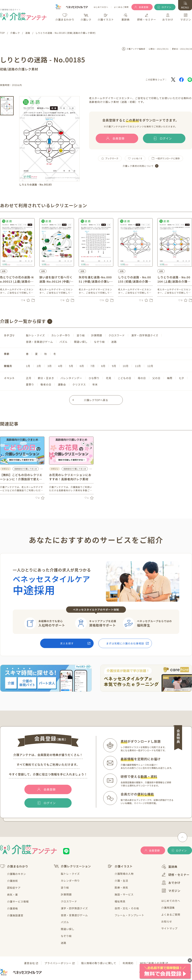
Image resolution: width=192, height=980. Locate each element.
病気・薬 (13, 895)
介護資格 (13, 908)
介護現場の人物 (124, 874)
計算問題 (66, 894)
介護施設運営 (15, 915)
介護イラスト (120, 866)
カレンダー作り (70, 881)
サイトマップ (169, 928)
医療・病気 (121, 887)
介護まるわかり (14, 866)
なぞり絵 (66, 936)
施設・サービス (124, 894)
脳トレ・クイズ (70, 874)
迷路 (64, 943)
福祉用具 (120, 901)
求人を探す (67, 643)
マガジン (171, 891)
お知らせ (167, 921)
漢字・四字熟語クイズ (74, 908)
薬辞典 (169, 867)
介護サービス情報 (18, 901)
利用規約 (128, 963)
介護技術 (13, 881)
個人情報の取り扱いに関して (99, 963)
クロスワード (69, 901)
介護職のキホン (17, 874)
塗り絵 (65, 887)
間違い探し (68, 929)
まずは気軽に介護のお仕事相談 (125, 643)
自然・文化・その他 (127, 908)
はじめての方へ (101, 7)
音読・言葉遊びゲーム (74, 915)
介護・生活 (121, 881)
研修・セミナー (175, 875)
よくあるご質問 (121, 7)
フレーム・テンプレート (129, 915)
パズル (65, 922)
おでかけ (171, 883)
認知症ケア (14, 888)
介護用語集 (168, 908)
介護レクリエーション (72, 866)
